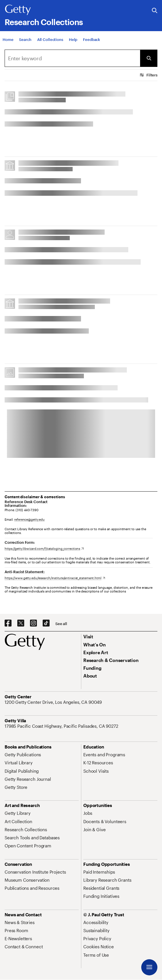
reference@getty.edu (29, 519)
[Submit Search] (149, 58)
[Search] (25, 39)
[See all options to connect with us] (61, 624)
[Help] (73, 39)
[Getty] (18, 10)
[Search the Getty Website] (155, 11)
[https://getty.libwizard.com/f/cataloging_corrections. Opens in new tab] (44, 549)
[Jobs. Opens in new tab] (88, 813)
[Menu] (149, 967)
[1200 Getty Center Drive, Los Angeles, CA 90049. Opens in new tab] (54, 702)
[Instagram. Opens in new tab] (33, 623)
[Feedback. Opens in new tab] (92, 39)
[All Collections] (50, 39)
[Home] (8, 39)
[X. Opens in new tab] (21, 623)
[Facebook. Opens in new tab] (8, 623)
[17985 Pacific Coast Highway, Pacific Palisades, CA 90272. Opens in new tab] (62, 726)
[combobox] (72, 58)
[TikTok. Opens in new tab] (46, 623)
